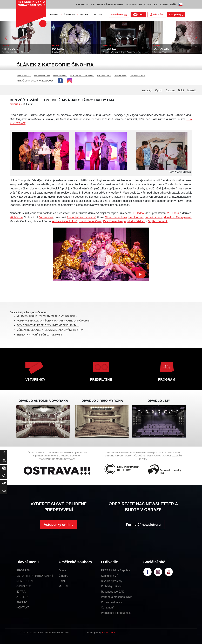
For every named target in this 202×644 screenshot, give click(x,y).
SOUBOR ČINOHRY (82, 75)
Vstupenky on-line (59, 525)
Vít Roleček (46, 217)
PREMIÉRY (60, 75)
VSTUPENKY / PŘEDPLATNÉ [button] (107, 4)
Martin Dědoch (136, 221)
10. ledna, (139, 213)
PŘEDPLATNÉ (101, 379)
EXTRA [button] (164, 4)
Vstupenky (176, 15)
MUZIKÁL (99, 15)
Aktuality (147, 90)
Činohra (170, 90)
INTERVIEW (110, 49)
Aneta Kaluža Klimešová (82, 217)
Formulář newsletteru (143, 525)
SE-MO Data (109, 633)
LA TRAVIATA (161, 49)
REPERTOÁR (42, 75)
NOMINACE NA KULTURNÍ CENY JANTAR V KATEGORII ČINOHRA (53, 321)
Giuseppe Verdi (160, 52)
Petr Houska (136, 217)
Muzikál (192, 90)
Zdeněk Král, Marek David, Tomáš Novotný (122, 52)
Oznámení (107, 608)
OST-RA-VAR (138, 75)
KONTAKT (23, 608)
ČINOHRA (69, 15)
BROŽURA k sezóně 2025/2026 (36, 81)
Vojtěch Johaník (158, 221)
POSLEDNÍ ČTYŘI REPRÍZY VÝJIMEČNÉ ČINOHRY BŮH (48, 325)
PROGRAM (24, 75)
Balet (181, 90)
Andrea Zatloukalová (65, 221)
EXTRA (21, 592)
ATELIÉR (22, 597)
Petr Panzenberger (114, 221)
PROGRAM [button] (82, 4)
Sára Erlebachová (116, 217)
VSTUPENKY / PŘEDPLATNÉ (35, 576)
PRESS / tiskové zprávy (115, 570)
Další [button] (173, 4)
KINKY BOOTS (10, 49)
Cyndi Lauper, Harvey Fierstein (15, 52)
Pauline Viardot (59, 52)
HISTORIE (121, 75)
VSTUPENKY (35, 379)
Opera (159, 90)
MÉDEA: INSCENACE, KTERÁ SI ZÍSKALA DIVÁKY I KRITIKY (50, 330)
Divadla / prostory (112, 581)
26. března (16, 217)
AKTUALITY (104, 75)
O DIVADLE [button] (151, 4)
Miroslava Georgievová (178, 217)
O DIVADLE (24, 586)
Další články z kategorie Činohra (28, 312)
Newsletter (119, 15)
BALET (84, 15)
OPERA (54, 15)
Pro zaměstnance (112, 602)
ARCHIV (22, 602)
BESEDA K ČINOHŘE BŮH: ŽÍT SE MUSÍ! (39, 335)
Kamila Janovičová (90, 221)
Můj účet (157, 15)
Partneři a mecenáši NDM (117, 597)
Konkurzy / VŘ (110, 576)
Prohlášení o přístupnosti (116, 613)
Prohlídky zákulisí (112, 586)
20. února (173, 213)
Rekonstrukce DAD (113, 592)
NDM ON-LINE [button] (134, 4)
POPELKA (58, 49)
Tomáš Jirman (153, 217)
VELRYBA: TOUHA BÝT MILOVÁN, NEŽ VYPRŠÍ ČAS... (47, 316)
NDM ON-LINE (25, 581)
